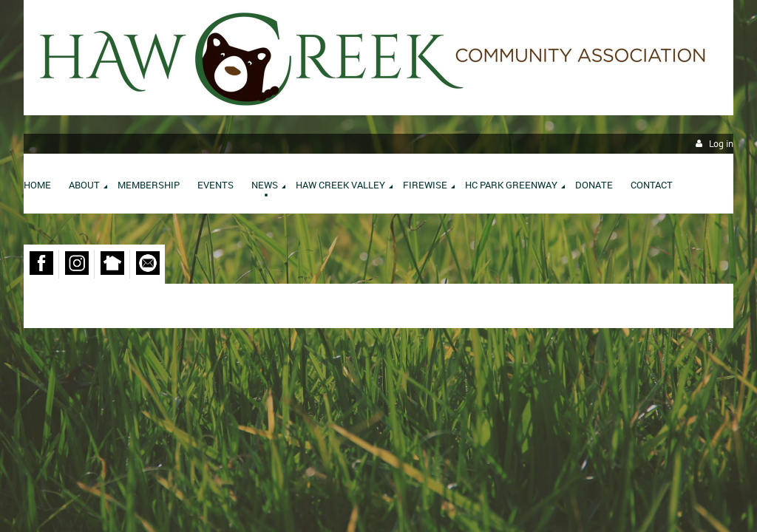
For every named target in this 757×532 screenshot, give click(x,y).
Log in (721, 144)
